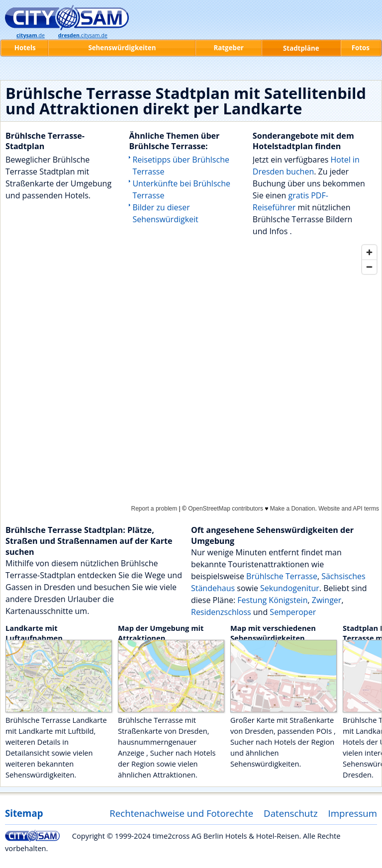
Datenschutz (291, 813)
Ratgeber (228, 48)
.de (31, 35)
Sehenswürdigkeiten (122, 48)
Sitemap (24, 813)
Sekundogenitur (290, 588)
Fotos (361, 48)
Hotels (25, 48)
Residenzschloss (221, 612)
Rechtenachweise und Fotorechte (181, 813)
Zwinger (327, 600)
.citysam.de (83, 35)
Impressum (353, 813)
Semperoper (293, 612)
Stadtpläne (301, 48)
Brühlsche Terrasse (282, 576)
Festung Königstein (272, 600)
